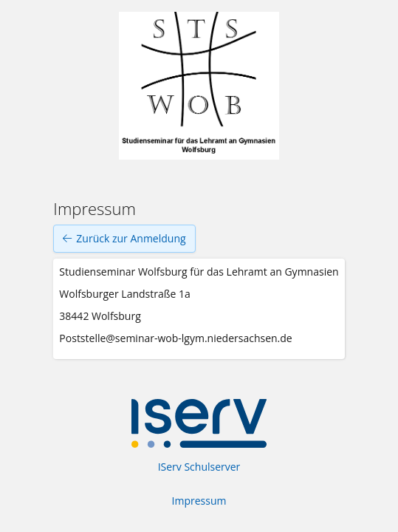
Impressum (199, 501)
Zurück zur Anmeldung (124, 239)
